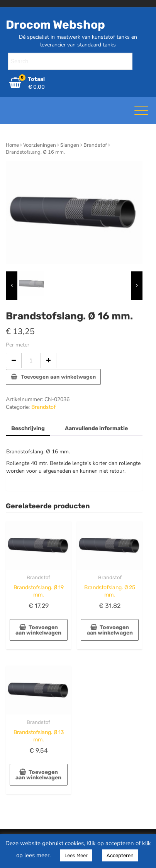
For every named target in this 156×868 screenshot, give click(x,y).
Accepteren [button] (120, 855)
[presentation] (12, 286)
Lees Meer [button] (76, 855)
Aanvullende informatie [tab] (96, 428)
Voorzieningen (40, 145)
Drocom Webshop (55, 25)
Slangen (70, 145)
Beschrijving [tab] (28, 428)
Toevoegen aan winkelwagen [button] (38, 630)
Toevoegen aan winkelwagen (58, 377)
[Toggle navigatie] (141, 111)
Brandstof (95, 145)
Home (12, 145)
